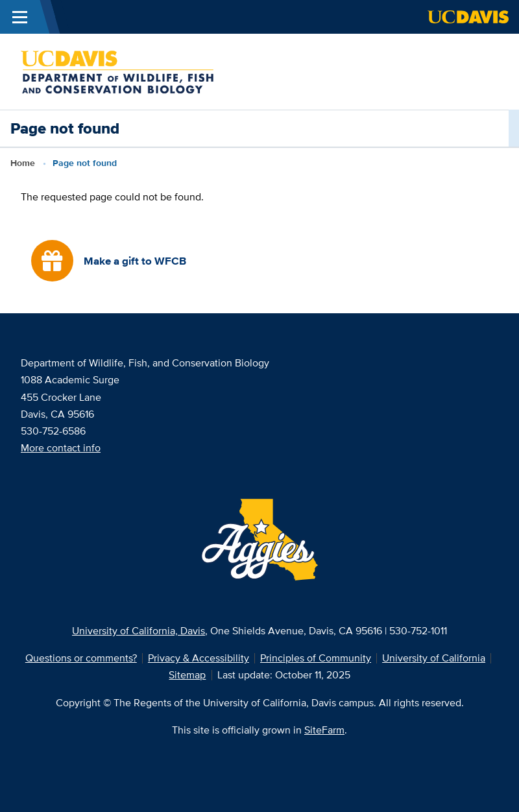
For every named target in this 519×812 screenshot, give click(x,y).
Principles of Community (316, 658)
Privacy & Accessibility (199, 658)
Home (23, 163)
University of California (434, 658)
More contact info (61, 448)
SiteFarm (324, 730)
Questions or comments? (81, 658)
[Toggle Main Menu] (20, 17)
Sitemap (187, 675)
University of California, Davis (139, 631)
